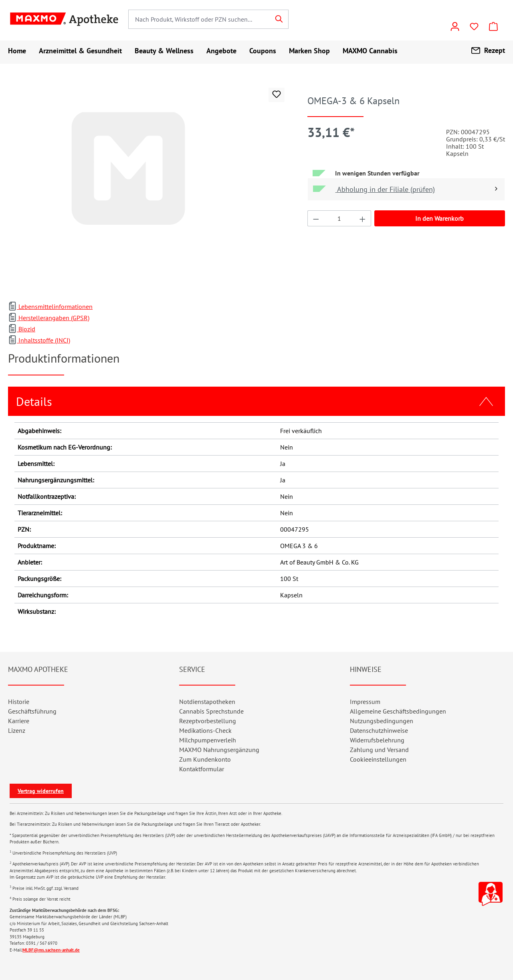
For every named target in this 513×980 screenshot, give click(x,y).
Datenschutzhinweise (379, 730)
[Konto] (455, 26)
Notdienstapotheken (207, 702)
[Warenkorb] (493, 26)
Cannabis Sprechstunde (211, 711)
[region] (150, 187)
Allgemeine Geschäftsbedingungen (398, 711)
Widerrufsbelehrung (377, 740)
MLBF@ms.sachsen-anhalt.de (51, 950)
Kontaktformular (202, 769)
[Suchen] (279, 19)
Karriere (19, 721)
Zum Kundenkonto (205, 759)
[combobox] (199, 19)
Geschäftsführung (32, 711)
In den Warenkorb (439, 218)
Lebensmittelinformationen (50, 307)
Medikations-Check (205, 730)
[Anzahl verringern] (316, 218)
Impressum (365, 702)
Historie (19, 702)
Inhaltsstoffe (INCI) (39, 340)
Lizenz (17, 730)
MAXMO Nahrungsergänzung (219, 750)
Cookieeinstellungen (378, 759)
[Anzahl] (339, 218)
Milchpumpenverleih (208, 740)
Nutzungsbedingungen (382, 721)
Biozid (22, 329)
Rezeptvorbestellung (208, 721)
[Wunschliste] (474, 26)
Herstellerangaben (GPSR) (49, 318)
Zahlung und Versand (379, 750)
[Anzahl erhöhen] (363, 218)
